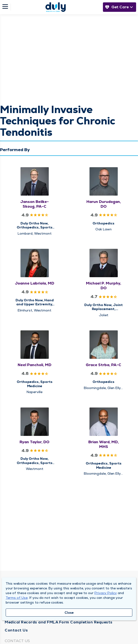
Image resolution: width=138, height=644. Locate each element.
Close (69, 613)
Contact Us (16, 630)
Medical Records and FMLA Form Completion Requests (59, 622)
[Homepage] (56, 7)
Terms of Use (17, 598)
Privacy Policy (106, 593)
